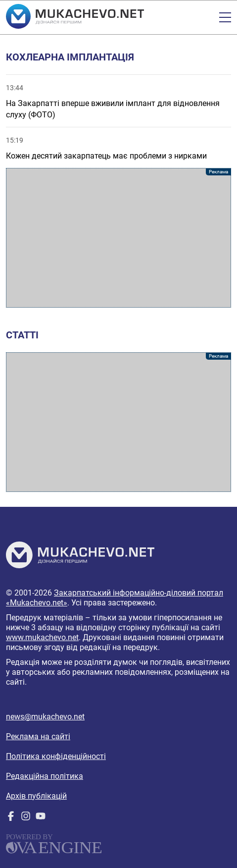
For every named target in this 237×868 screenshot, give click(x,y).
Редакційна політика (45, 776)
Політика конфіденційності (56, 756)
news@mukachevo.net (45, 717)
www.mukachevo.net (42, 637)
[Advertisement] (118, 238)
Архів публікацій (36, 796)
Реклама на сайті (38, 736)
